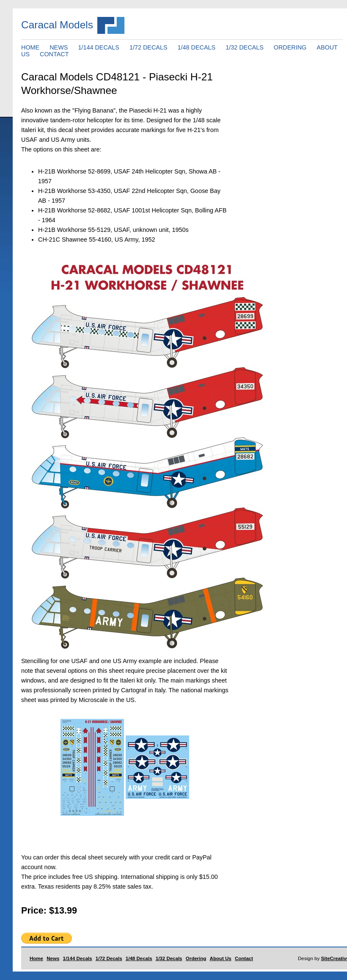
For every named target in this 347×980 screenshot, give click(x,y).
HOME (30, 47)
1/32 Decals (169, 958)
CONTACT (54, 54)
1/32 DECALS (245, 47)
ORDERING (290, 47)
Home (36, 958)
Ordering (196, 958)
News (53, 958)
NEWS (59, 47)
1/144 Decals (78, 958)
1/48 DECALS (197, 47)
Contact (244, 958)
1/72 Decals (109, 958)
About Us (221, 958)
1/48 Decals (139, 958)
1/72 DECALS (149, 47)
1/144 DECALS (99, 47)
